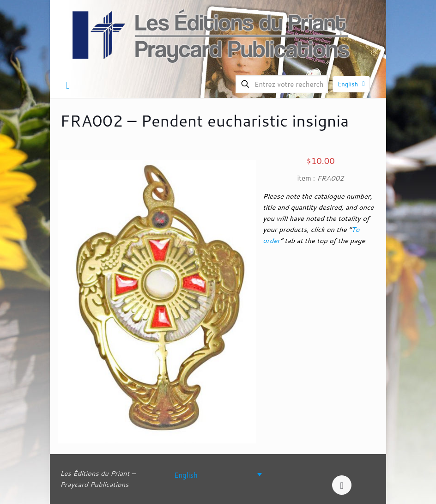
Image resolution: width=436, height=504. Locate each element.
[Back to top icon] (342, 485)
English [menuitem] (186, 475)
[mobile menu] (68, 85)
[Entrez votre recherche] (282, 84)
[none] (218, 475)
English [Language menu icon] (352, 84)
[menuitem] (218, 475)
